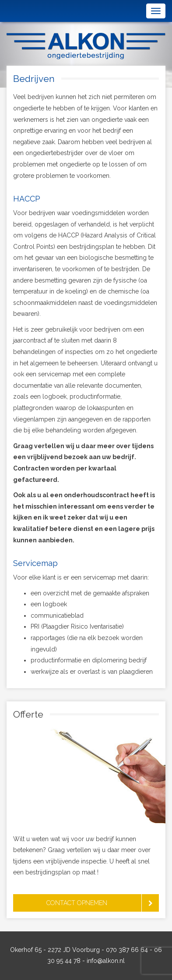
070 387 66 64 (127, 950)
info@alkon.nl (106, 961)
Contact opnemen (77, 903)
